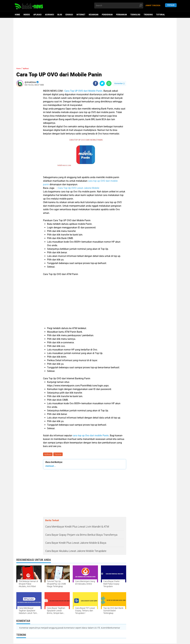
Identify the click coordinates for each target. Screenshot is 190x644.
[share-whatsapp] (109, 83)
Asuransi (50, 15)
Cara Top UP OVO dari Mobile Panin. (84, 91)
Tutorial (161, 15)
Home (17, 15)
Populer (171, 5)
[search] (119, 5)
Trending (148, 15)
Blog (60, 15)
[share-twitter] (102, 83)
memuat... (51, 467)
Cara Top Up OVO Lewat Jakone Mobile (79, 188)
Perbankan (121, 15)
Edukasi (69, 15)
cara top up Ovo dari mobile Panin (91, 435)
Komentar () (120, 83)
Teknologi (135, 15)
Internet (81, 15)
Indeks (27, 15)
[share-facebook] (96, 83)
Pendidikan (107, 15)
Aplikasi (37, 15)
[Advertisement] (95, 41)
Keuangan (94, 15)
